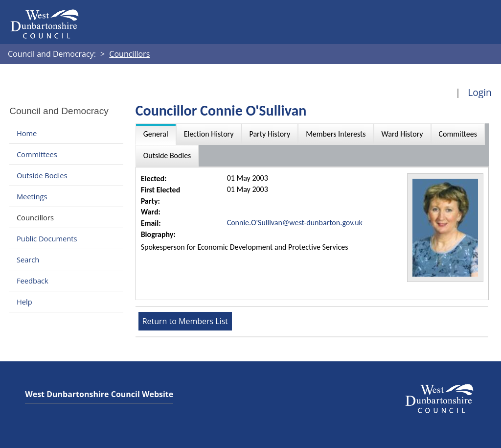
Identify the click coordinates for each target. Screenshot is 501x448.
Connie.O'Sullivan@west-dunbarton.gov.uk (295, 223)
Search (28, 259)
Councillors (35, 217)
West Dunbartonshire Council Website (99, 394)
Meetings (32, 196)
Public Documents (47, 238)
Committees (37, 154)
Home (27, 133)
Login (480, 92)
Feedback (33, 281)
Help (24, 302)
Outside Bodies (42, 175)
